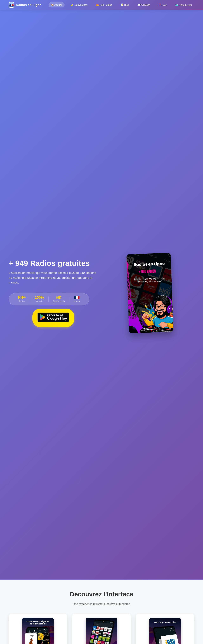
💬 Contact (144, 5)
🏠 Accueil (57, 5)
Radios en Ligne (29, 5)
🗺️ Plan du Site (184, 5)
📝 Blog (125, 5)
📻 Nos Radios (104, 5)
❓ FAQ (162, 5)
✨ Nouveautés (79, 5)
